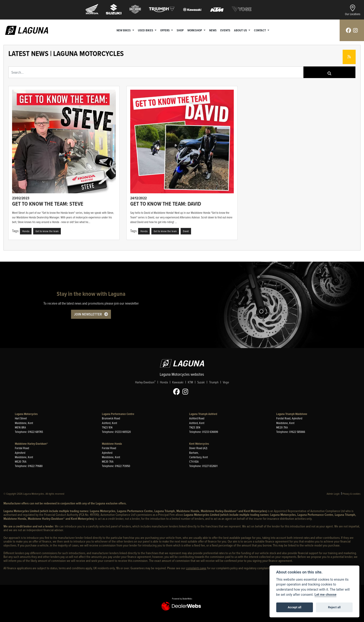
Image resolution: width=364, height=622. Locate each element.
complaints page (196, 568)
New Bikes (124, 30)
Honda (164, 382)
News (213, 30)
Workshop (195, 30)
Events (226, 30)
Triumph (214, 382)
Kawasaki (178, 382)
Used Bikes (146, 30)
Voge (226, 382)
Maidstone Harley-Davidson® (31, 444)
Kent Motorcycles (199, 444)
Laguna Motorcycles (26, 414)
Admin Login (333, 494)
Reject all (334, 607)
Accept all (295, 607)
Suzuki (201, 382)
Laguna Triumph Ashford (203, 414)
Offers (166, 30)
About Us (241, 30)
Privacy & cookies (351, 494)
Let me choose (326, 595)
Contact (260, 30)
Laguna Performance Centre (118, 414)
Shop (180, 30)
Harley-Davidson (145, 382)
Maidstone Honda (112, 444)
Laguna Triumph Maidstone (292, 414)
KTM (190, 382)
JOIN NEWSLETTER (88, 314)
